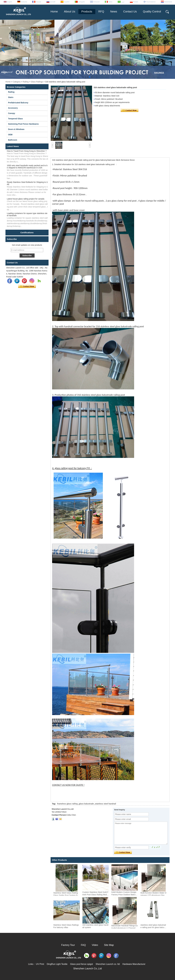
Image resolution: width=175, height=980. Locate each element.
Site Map (109, 945)
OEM (10, 135)
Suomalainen (151, 2)
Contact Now (27, 286)
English (10, 2)
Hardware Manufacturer (134, 964)
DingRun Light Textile (57, 964)
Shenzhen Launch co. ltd (108, 964)
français (38, 2)
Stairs (11, 97)
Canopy (12, 113)
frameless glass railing (67, 804)
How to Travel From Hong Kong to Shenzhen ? (27, 151)
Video (95, 945)
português (82, 2)
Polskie (136, 2)
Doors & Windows (16, 129)
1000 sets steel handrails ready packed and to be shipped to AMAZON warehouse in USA (27, 167)
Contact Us (130, 11)
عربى (123, 2)
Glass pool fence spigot (81, 964)
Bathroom (13, 140)
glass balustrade (86, 804)
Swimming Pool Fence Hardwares (23, 124)
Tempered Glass (15, 119)
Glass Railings (37, 82)
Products (87, 11)
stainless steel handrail (105, 804)
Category (17, 82)
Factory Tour (68, 945)
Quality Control (152, 11)
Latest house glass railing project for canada (26, 199)
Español (67, 2)
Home (54, 11)
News (114, 11)
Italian (110, 2)
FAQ (83, 945)
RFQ (101, 11)
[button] (83, 77)
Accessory (13, 108)
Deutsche (24, 2)
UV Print (40, 964)
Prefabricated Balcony (18, 103)
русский (53, 2)
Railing (26, 82)
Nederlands (168, 2)
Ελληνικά (97, 2)
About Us (70, 11)
